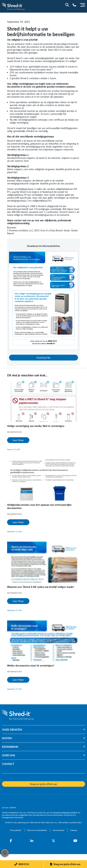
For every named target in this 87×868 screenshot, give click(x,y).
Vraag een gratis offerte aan (67, 864)
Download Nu (43, 358)
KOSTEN (7, 738)
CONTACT (8, 764)
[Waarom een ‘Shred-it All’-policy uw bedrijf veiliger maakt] (43, 562)
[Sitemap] (74, 830)
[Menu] (82, 5)
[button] (54, 730)
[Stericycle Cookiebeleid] (37, 830)
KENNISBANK (10, 747)
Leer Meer (18, 440)
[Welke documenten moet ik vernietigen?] (43, 641)
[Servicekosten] (59, 830)
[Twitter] (53, 841)
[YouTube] (75, 841)
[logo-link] (13, 6)
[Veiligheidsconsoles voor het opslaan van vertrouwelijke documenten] (43, 480)
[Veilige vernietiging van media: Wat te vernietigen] (43, 401)
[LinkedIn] (32, 841)
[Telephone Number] (74, 5)
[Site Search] (67, 5)
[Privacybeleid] (16, 830)
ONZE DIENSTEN (12, 730)
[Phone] (22, 864)
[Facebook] (11, 841)
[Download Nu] (43, 300)
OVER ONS (8, 755)
